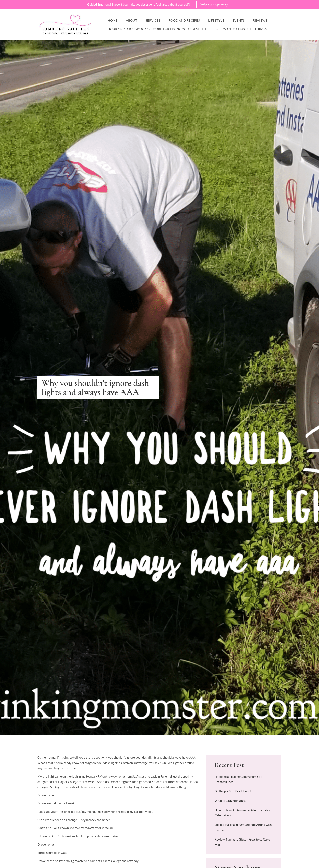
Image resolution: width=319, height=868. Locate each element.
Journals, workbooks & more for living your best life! (159, 29)
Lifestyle (216, 21)
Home (113, 21)
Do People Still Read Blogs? (233, 791)
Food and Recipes (184, 21)
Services (153, 21)
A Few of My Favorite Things (241, 29)
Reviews (260, 21)
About (132, 21)
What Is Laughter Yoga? (231, 801)
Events (239, 21)
